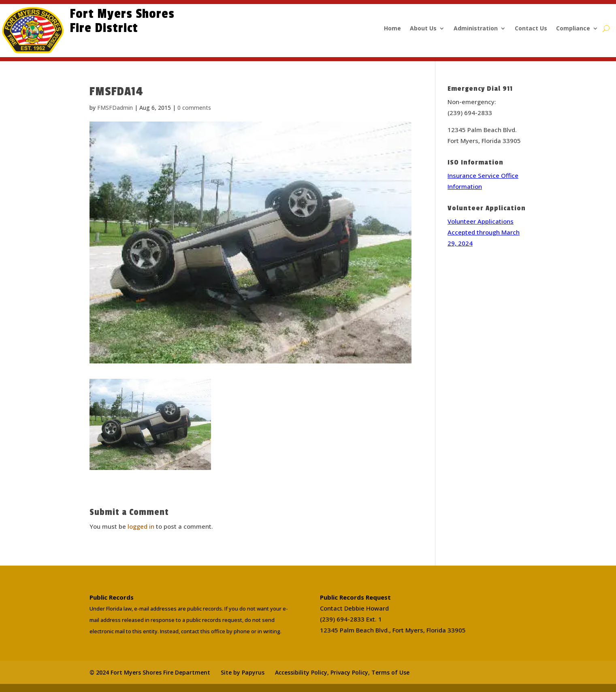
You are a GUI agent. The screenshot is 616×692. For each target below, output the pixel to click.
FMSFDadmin (115, 108)
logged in (141, 526)
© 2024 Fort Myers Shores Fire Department (150, 672)
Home (392, 29)
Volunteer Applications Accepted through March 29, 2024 (484, 232)
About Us (423, 29)
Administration (476, 29)
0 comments (194, 108)
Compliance (573, 29)
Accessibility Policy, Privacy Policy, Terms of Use (342, 672)
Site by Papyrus (243, 672)
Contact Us (531, 29)
